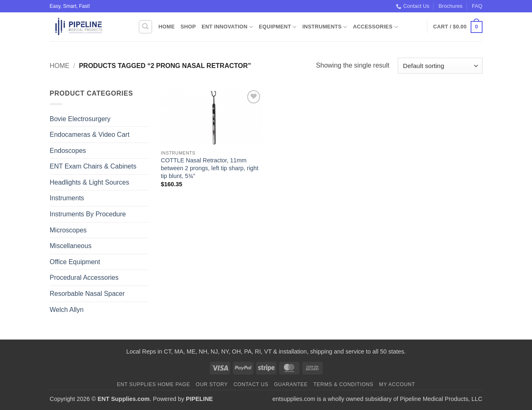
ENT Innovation (227, 27)
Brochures (450, 6)
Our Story (212, 384)
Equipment (278, 27)
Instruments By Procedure (88, 214)
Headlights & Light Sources (90, 182)
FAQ (477, 6)
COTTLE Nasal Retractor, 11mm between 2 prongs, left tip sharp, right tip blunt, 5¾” (210, 168)
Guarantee (291, 384)
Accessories (375, 27)
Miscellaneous (71, 246)
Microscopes (68, 230)
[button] (458, 27)
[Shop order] (440, 66)
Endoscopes (68, 151)
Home (167, 27)
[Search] (145, 27)
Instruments (325, 27)
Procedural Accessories (84, 278)
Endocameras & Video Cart (90, 135)
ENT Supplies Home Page (154, 384)
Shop (188, 27)
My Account (397, 384)
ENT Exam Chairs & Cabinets (93, 166)
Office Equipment (75, 262)
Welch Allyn (67, 310)
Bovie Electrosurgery (80, 119)
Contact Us (413, 6)
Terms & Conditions (343, 384)
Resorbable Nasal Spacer (87, 294)
